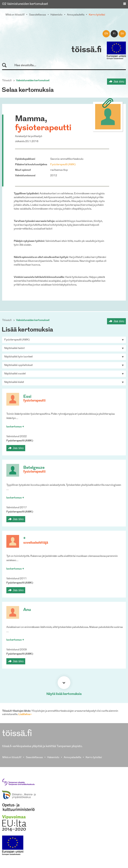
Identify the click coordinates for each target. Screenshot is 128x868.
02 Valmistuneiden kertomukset (25, 4)
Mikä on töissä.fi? (15, 15)
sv (122, 34)
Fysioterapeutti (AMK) (63, 165)
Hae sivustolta (6, 65)
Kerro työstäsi (97, 15)
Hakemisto (56, 15)
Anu (27, 610)
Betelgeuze (34, 468)
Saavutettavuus (38, 15)
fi (114, 34)
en (106, 34)
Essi (27, 397)
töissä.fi (86, 50)
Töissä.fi (7, 81)
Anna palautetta (76, 15)
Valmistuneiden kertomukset (33, 81)
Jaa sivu (119, 81)
